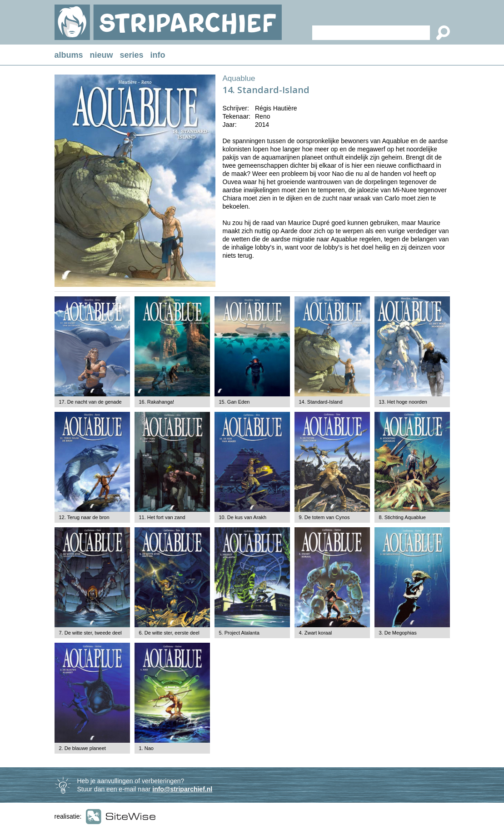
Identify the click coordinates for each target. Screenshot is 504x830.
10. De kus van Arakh (243, 517)
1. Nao (146, 748)
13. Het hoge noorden (403, 402)
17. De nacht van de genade (90, 402)
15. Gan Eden (235, 402)
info (158, 55)
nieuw (102, 55)
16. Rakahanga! (157, 402)
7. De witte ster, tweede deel (90, 633)
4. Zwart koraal (316, 633)
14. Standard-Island (321, 402)
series (132, 55)
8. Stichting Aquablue (402, 517)
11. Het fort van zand (162, 517)
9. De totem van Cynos (324, 517)
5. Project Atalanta (239, 633)
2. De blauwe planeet (82, 748)
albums (69, 55)
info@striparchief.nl (182, 789)
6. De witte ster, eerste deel (169, 633)
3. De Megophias (398, 633)
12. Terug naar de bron (84, 517)
